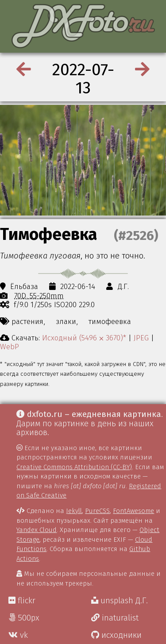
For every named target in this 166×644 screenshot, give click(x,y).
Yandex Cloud (37, 530)
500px (24, 618)
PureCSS (97, 511)
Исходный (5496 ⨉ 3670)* (84, 338)
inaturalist (115, 618)
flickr (22, 601)
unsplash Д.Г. (120, 601)
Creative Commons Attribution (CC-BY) (74, 467)
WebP (10, 347)
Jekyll (74, 511)
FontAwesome (133, 511)
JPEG (141, 338)
